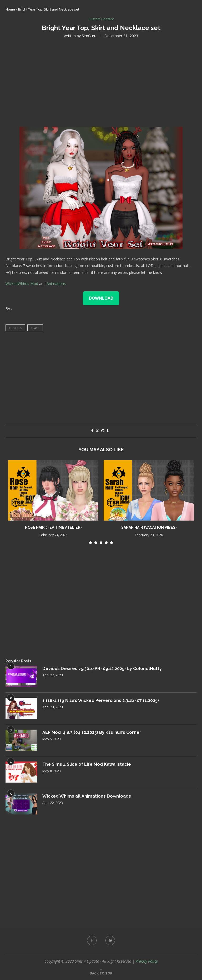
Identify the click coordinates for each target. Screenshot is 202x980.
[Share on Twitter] (97, 431)
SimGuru (89, 36)
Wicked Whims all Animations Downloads (87, 796)
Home (10, 9)
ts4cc (35, 328)
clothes (15, 328)
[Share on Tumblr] (108, 431)
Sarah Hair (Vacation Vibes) (149, 527)
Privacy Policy (147, 961)
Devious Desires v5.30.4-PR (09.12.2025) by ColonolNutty (102, 669)
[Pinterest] (110, 940)
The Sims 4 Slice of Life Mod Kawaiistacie (87, 764)
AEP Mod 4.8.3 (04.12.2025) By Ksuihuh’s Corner (92, 732)
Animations (56, 283)
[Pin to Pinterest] (103, 431)
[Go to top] (101, 973)
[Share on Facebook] (92, 431)
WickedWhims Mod (22, 283)
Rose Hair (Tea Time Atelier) (53, 527)
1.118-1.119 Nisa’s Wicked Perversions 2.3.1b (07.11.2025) (101, 700)
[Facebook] (92, 940)
